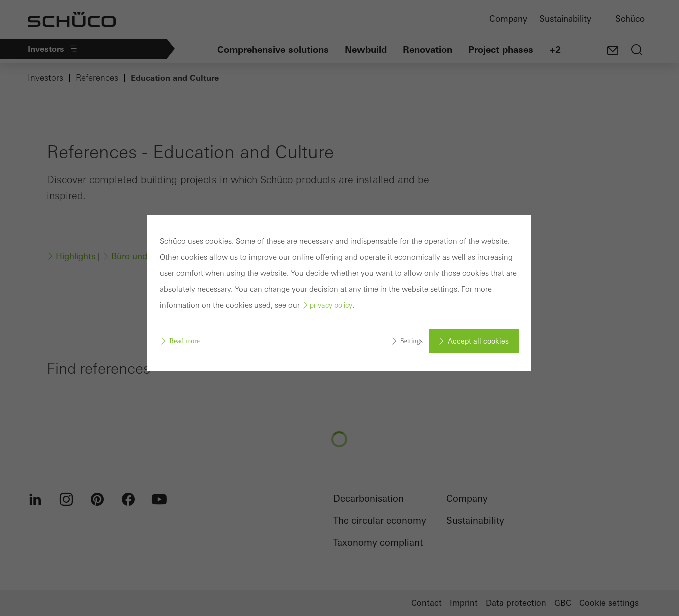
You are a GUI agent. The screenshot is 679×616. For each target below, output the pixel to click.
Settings (412, 341)
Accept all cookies (478, 341)
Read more (185, 341)
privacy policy (331, 305)
